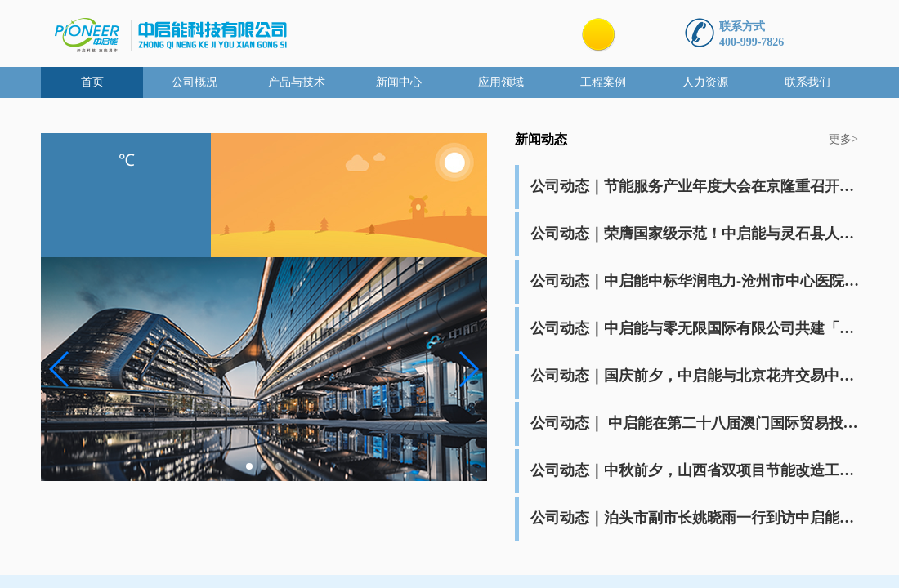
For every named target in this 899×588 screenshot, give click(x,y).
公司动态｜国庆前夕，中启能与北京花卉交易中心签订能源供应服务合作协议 (696, 376)
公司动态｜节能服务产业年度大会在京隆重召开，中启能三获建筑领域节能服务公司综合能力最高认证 (696, 186)
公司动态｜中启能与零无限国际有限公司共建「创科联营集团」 (696, 328)
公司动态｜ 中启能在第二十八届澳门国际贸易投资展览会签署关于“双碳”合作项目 (696, 423)
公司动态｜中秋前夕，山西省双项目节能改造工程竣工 (696, 470)
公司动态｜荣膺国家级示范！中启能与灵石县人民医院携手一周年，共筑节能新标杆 (696, 234)
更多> (843, 139)
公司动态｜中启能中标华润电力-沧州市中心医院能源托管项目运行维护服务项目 (696, 281)
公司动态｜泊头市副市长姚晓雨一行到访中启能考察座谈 (696, 518)
